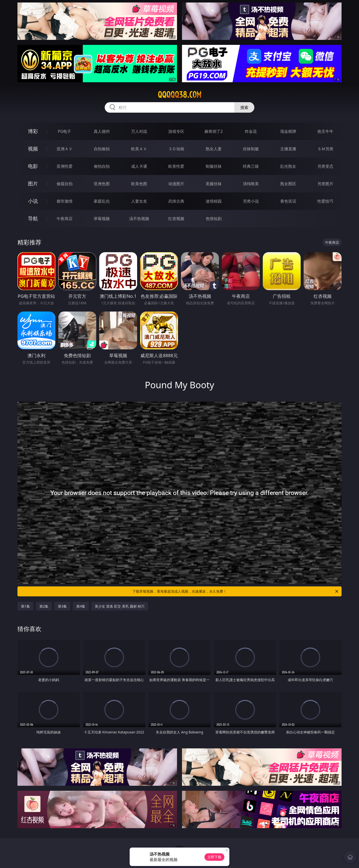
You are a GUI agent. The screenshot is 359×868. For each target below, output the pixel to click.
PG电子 (64, 131)
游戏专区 (176, 131)
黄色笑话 (288, 201)
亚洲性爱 (65, 166)
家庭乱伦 (102, 201)
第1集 (25, 606)
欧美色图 (139, 184)
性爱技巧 (325, 201)
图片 (33, 184)
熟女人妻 (214, 149)
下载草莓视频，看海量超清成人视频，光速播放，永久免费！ (236, 591)
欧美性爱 (176, 166)
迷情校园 (214, 201)
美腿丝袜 (214, 184)
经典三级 (251, 166)
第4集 (81, 606)
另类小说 (251, 201)
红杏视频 (176, 219)
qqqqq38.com (180, 95)
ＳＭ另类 (325, 149)
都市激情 (65, 201)
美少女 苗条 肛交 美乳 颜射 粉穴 (120, 606)
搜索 (244, 107)
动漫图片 (176, 184)
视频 (33, 149)
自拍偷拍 (102, 149)
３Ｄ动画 (176, 149)
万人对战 (139, 131)
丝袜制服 (251, 149)
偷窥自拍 (65, 184)
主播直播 (288, 149)
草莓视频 (102, 219)
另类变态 (325, 166)
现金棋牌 (288, 131)
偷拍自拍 (102, 166)
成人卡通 (139, 166)
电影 (33, 166)
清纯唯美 (251, 184)
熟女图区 (288, 184)
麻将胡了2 (214, 131)
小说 (33, 201)
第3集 (62, 606)
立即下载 (214, 857)
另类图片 (325, 184)
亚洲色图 (102, 184)
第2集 (44, 606)
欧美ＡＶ (139, 149)
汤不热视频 (139, 219)
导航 (33, 218)
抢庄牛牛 (325, 131)
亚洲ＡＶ (65, 149)
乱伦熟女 (288, 166)
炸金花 (251, 131)
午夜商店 (65, 219)
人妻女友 (139, 201)
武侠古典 (176, 201)
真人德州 (102, 131)
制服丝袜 (214, 166)
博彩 (33, 131)
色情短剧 (214, 219)
